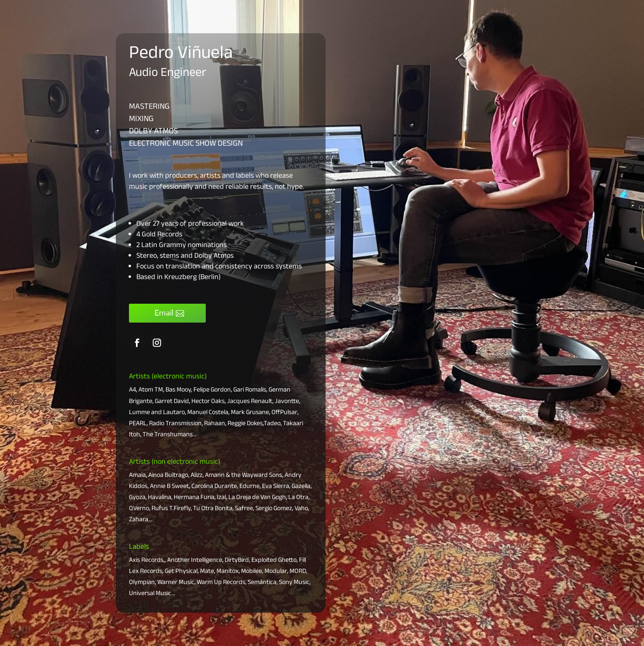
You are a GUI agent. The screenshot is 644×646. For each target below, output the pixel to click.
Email (164, 313)
